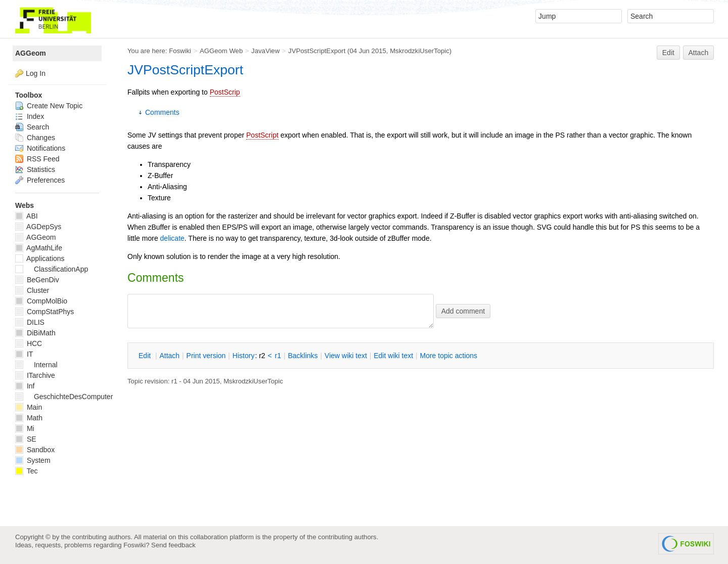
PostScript (262, 135)
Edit (668, 53)
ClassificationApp (52, 269)
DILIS (30, 322)
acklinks (303, 356)
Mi (25, 428)
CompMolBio (41, 301)
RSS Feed (37, 159)
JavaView (265, 51)
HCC (29, 343)
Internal (36, 365)
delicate (172, 238)
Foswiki (180, 51)
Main (29, 407)
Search (32, 127)
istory (244, 356)
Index (30, 116)
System (33, 460)
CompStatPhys (44, 312)
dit (146, 356)
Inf (25, 386)
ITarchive (35, 375)
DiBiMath (35, 333)
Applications (40, 258)
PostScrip (225, 92)
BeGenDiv (37, 280)
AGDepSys (38, 227)
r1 (278, 356)
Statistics (35, 169)
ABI (27, 216)
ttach (169, 356)
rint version (206, 356)
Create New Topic (49, 106)
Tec (26, 471)
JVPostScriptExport (317, 51)
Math (29, 418)
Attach (699, 53)
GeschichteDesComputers (66, 397)
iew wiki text (346, 356)
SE (26, 439)
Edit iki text (393, 356)
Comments (162, 112)
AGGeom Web (221, 51)
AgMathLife (39, 248)
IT (24, 354)
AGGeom (31, 53)
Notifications (40, 148)
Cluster (32, 290)
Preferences (40, 180)
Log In (36, 73)
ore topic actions (448, 356)
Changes (35, 138)
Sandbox (35, 450)
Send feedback (173, 545)
